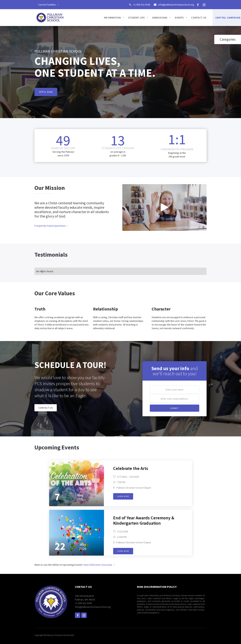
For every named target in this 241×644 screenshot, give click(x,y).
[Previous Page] (42, 271)
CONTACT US (46, 408)
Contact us (199, 18)
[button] (114, 18)
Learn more (123, 496)
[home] (50, 16)
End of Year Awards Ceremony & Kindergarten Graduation (144, 521)
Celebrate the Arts (131, 469)
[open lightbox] (164, 207)
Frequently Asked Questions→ (51, 226)
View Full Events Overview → (99, 565)
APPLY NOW (46, 92)
